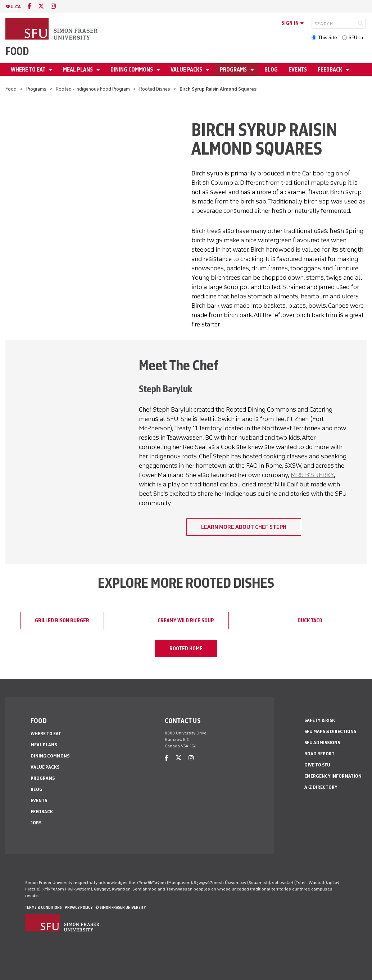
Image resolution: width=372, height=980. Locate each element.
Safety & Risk (320, 720)
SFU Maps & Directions (330, 731)
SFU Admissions (322, 743)
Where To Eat (29, 70)
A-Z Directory (321, 787)
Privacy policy (79, 907)
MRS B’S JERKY (312, 475)
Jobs (36, 823)
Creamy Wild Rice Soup (186, 620)
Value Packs (187, 70)
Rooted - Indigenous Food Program (93, 89)
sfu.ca (13, 7)
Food (17, 51)
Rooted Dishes (155, 89)
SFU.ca (356, 38)
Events (298, 70)
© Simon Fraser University (121, 907)
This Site (328, 38)
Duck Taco (310, 620)
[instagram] (53, 6)
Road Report (319, 754)
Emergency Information (333, 776)
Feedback (330, 70)
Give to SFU (317, 765)
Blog (271, 70)
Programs (234, 70)
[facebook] (30, 6)
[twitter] (41, 6)
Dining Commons (132, 70)
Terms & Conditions (44, 907)
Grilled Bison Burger (62, 620)
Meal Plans (78, 70)
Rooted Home (186, 649)
